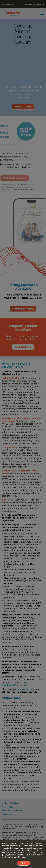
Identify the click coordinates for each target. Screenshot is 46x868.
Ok (24, 863)
